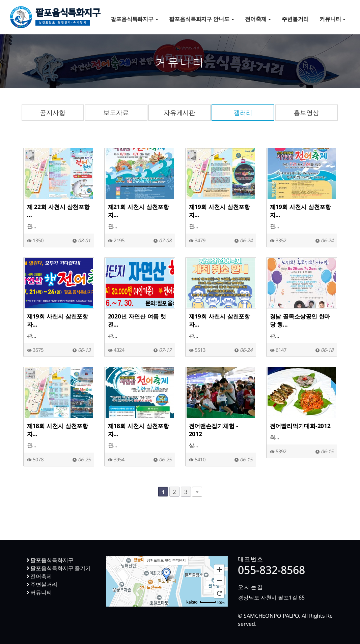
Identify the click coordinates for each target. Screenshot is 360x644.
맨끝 (197, 492)
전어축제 (258, 19)
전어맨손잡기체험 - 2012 (214, 430)
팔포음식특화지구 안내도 (202, 19)
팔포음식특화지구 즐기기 (59, 568)
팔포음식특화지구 (68, 18)
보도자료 (116, 112)
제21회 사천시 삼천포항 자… (139, 211)
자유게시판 (180, 112)
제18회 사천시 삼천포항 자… (58, 430)
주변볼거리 (295, 19)
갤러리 (243, 112)
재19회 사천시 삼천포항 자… (220, 211)
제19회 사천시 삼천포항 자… (301, 211)
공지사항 (53, 112)
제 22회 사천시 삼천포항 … (59, 211)
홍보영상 (306, 112)
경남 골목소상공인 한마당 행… (300, 320)
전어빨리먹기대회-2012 (300, 426)
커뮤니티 (333, 19)
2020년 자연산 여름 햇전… (137, 320)
